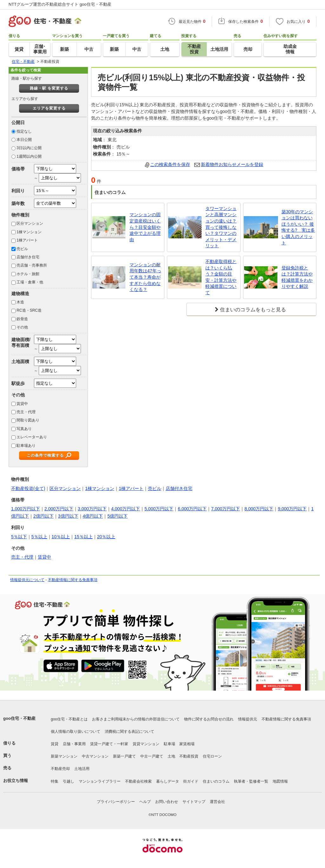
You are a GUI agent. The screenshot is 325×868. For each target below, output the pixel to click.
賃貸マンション (146, 744)
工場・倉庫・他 (30, 282)
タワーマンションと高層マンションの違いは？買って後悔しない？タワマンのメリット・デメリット (221, 227)
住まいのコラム (216, 781)
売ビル (22, 249)
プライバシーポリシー (116, 802)
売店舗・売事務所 (32, 265)
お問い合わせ (167, 802)
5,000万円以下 (159, 509)
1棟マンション (29, 232)
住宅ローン (212, 756)
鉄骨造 (22, 319)
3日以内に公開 (29, 148)
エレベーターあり (32, 437)
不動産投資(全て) (28, 488)
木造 (20, 302)
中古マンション (95, 756)
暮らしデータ (168, 781)
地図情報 (280, 781)
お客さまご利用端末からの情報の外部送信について (136, 719)
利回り (18, 191)
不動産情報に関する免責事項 (73, 580)
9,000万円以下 (292, 509)
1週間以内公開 (29, 156)
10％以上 (61, 537)
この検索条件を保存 (170, 164)
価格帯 (18, 169)
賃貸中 (22, 404)
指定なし (24, 131)
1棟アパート (27, 240)
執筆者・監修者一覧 (251, 781)
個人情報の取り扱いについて (76, 732)
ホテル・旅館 (28, 274)
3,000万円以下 (92, 509)
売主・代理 (26, 412)
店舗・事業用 (74, 744)
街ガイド (191, 781)
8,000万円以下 (259, 509)
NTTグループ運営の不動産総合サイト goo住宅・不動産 (60, 4)
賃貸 (55, 744)
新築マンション (64, 756)
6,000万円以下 (192, 509)
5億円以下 (117, 516)
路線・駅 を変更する (49, 88)
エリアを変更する (49, 108)
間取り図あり (28, 420)
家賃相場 (187, 744)
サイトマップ (194, 802)
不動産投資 (189, 756)
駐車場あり (26, 446)
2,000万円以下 (59, 509)
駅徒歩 (18, 383)
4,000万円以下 (126, 509)
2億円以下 (43, 516)
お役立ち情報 (16, 781)
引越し (69, 781)
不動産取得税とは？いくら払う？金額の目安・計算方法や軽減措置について (221, 277)
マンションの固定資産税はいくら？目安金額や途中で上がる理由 (145, 227)
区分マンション (30, 223)
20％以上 (106, 537)
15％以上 (83, 537)
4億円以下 (93, 516)
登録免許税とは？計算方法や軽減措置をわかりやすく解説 (297, 277)
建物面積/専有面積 (21, 342)
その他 (22, 327)
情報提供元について (27, 580)
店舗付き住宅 (28, 257)
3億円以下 (68, 516)
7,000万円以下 (226, 509)
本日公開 (24, 140)
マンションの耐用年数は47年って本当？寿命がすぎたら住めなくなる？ (145, 277)
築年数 (18, 203)
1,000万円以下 (26, 509)
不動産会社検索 (138, 781)
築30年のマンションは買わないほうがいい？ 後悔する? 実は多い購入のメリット (298, 227)
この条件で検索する (45, 455)
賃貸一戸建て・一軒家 (109, 744)
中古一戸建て (152, 756)
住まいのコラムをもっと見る (253, 310)
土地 (171, 756)
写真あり (24, 429)
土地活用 (82, 769)
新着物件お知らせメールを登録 (232, 164)
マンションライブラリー (100, 781)
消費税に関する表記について (129, 732)
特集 (55, 781)
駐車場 (169, 744)
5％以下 (19, 537)
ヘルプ (145, 802)
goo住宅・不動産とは (69, 719)
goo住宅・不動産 (19, 718)
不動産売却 (60, 769)
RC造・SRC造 (29, 310)
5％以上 (39, 537)
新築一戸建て (124, 756)
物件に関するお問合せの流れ (209, 719)
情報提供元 (248, 719)
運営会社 (217, 802)
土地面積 (20, 361)
